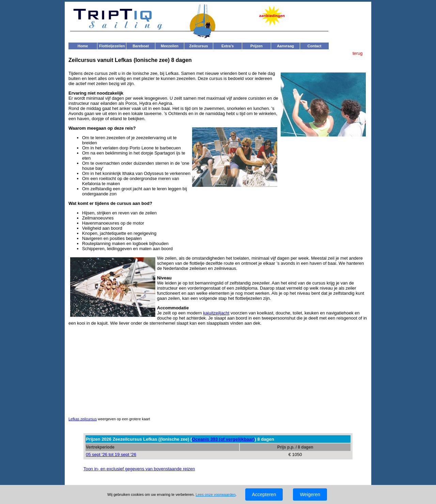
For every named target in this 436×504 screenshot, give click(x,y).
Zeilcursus (198, 46)
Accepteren (264, 494)
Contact (315, 46)
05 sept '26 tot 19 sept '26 (111, 454)
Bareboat (141, 46)
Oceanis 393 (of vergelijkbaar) (223, 439)
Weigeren (310, 494)
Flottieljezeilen (112, 46)
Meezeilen (170, 46)
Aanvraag (285, 46)
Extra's (228, 46)
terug (358, 53)
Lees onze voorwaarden (215, 494)
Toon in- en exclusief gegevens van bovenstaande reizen (139, 469)
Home (83, 46)
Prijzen (256, 46)
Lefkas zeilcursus (83, 419)
